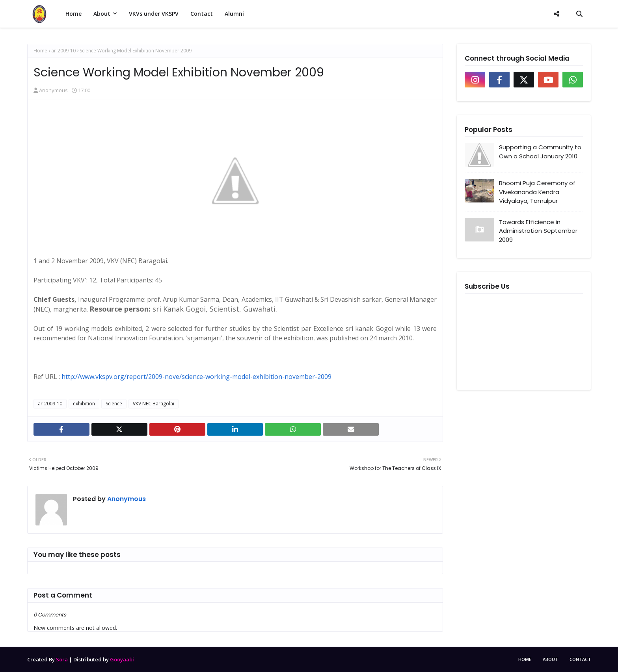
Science (114, 404)
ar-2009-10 (63, 51)
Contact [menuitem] (202, 14)
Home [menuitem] (74, 14)
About (550, 659)
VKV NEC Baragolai (154, 404)
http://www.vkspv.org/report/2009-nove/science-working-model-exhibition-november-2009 (196, 377)
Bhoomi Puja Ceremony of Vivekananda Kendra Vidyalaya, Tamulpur (537, 192)
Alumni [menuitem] (234, 14)
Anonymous (53, 90)
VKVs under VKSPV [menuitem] (154, 14)
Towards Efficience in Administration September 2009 (538, 231)
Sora (62, 659)
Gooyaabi (122, 659)
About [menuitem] (102, 14)
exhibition (84, 404)
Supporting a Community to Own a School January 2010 (540, 152)
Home (40, 51)
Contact (580, 659)
